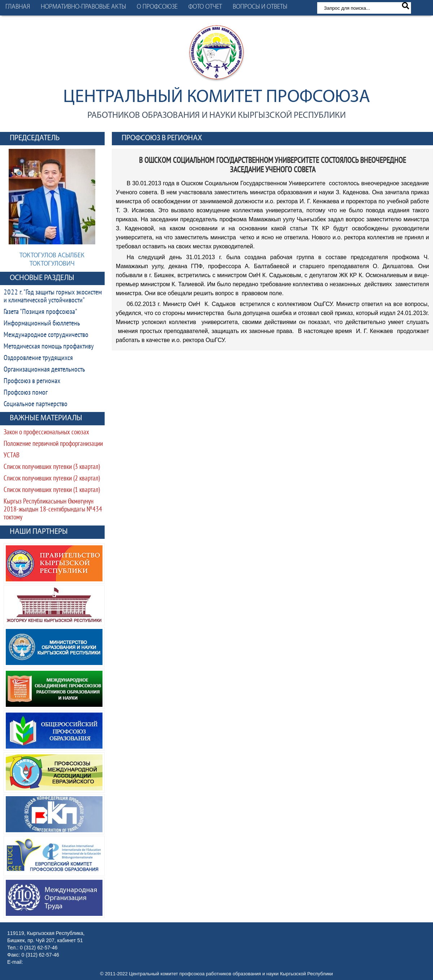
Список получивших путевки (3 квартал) (52, 467)
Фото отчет (205, 7)
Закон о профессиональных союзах (46, 433)
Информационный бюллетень (42, 324)
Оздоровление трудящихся (38, 358)
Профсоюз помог (26, 393)
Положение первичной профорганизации (53, 444)
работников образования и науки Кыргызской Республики (216, 116)
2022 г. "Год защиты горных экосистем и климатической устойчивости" (53, 297)
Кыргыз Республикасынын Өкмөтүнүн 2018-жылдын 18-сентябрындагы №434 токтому (53, 510)
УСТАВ (12, 456)
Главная (18, 7)
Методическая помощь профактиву (49, 347)
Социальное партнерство (36, 404)
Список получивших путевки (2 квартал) (52, 479)
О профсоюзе (157, 7)
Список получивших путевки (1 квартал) (52, 490)
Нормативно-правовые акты (83, 7)
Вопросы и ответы (260, 7)
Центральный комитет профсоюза (217, 97)
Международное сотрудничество (46, 335)
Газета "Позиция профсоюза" (40, 312)
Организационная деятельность (44, 370)
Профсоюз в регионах (32, 381)
